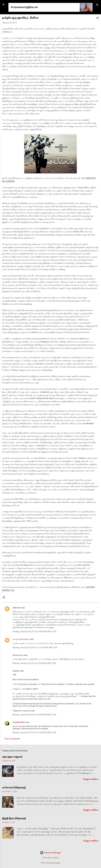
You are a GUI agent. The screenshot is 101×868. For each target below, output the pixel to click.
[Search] (97, 5)
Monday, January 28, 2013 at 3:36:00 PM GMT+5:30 (34, 663)
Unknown (17, 608)
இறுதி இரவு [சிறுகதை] (14, 818)
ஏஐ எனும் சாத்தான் (12, 757)
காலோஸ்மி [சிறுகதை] (14, 787)
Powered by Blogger (51, 853)
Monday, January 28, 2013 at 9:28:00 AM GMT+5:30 (34, 632)
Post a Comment (12, 739)
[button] (97, 18)
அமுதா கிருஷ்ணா (21, 639)
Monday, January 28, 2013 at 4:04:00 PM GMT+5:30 (34, 715)
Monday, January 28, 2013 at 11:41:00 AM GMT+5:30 (35, 648)
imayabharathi (19, 722)
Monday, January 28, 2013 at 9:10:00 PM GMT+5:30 (34, 732)
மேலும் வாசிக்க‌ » (91, 779)
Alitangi (56, 858)
